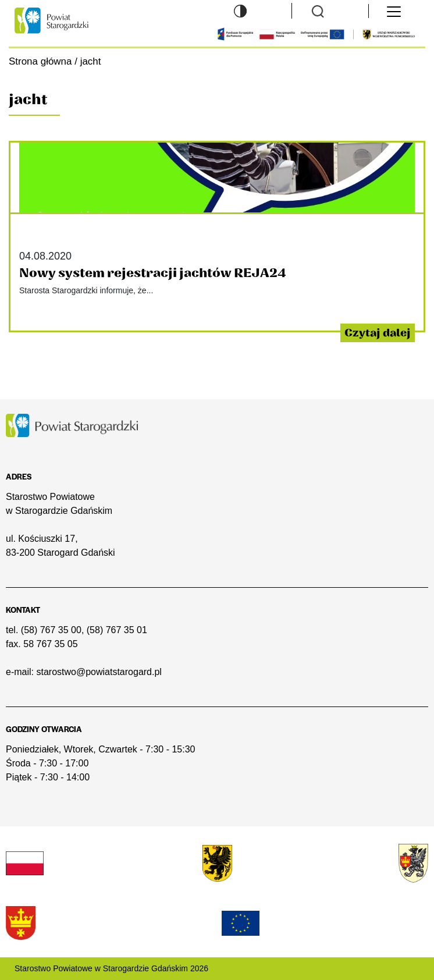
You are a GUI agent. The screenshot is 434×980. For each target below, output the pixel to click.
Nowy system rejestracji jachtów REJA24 (153, 273)
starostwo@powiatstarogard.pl (99, 672)
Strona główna (40, 61)
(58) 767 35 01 (117, 630)
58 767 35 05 (50, 644)
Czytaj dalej (378, 333)
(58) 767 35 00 (51, 630)
